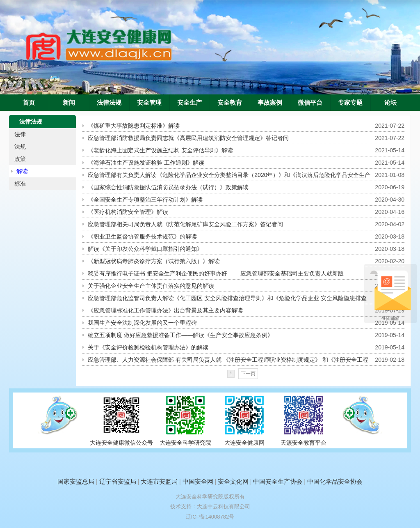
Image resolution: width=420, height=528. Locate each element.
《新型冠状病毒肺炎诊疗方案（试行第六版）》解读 (154, 261)
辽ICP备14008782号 (210, 517)
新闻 (69, 103)
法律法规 (109, 103)
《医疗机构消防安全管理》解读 (128, 212)
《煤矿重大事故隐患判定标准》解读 (134, 126)
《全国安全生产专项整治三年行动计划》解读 (145, 200)
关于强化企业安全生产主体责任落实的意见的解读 (151, 286)
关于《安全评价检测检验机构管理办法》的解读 (148, 347)
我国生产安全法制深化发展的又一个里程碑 (142, 323)
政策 (20, 159)
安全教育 (230, 103)
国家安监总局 (76, 481)
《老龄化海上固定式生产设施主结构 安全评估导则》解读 (160, 150)
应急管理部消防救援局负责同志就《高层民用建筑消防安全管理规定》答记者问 (188, 138)
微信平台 (310, 103)
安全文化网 (233, 481)
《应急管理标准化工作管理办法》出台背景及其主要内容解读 (165, 310)
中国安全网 (198, 481)
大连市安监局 (159, 481)
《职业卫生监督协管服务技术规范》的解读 (142, 236)
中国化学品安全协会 (335, 481)
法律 (20, 134)
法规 (20, 147)
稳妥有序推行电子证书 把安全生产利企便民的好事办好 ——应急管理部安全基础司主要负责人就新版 (216, 273)
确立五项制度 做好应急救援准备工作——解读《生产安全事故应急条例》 (180, 335)
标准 (20, 184)
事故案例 (270, 103)
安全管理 (149, 103)
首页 (29, 103)
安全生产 (189, 103)
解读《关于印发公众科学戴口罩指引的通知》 (145, 249)
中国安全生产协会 (278, 481)
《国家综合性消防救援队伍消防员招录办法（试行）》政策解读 (168, 187)
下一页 (248, 374)
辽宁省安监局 (118, 481)
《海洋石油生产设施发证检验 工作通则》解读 (146, 163)
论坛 (390, 103)
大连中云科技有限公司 (224, 506)
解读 (22, 171)
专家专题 (350, 103)
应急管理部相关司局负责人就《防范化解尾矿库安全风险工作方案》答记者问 (185, 224)
